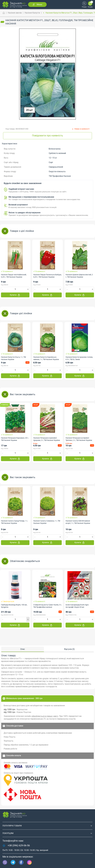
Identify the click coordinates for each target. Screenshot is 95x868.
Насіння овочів (15, 13)
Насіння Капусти (32, 13)
